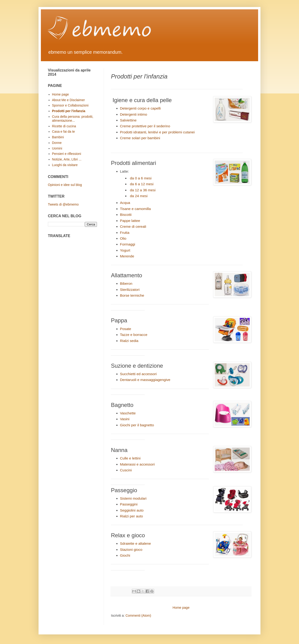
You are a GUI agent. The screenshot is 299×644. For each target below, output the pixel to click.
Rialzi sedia (129, 341)
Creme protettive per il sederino (145, 126)
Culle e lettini (130, 458)
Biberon (126, 283)
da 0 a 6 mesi (141, 178)
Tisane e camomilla (135, 209)
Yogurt (125, 250)
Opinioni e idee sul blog (65, 185)
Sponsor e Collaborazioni (70, 105)
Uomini (57, 148)
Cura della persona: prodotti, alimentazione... (73, 119)
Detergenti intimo (134, 114)
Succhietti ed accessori (138, 374)
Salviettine (128, 120)
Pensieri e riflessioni (67, 154)
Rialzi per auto (132, 516)
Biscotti (126, 215)
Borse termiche (132, 295)
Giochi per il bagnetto (137, 425)
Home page (181, 608)
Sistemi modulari (133, 498)
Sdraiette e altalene (136, 543)
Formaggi (128, 244)
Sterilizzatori (130, 290)
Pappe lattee (130, 221)
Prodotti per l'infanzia (69, 111)
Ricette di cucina (64, 126)
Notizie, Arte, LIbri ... (67, 159)
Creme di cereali (133, 226)
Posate (126, 329)
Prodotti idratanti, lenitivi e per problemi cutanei (157, 132)
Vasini (125, 419)
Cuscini (126, 470)
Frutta (125, 233)
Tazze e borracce (134, 335)
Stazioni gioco (131, 550)
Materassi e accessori (137, 464)
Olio (123, 238)
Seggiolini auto (132, 510)
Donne (57, 143)
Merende (127, 256)
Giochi (125, 555)
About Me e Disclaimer (69, 100)
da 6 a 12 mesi (142, 184)
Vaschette (128, 413)
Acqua (125, 203)
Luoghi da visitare (65, 165)
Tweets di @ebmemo (63, 204)
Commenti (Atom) (138, 616)
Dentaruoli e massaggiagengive (145, 380)
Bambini (58, 137)
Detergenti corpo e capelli (141, 108)
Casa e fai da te (64, 132)
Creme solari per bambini (140, 138)
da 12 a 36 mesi (143, 190)
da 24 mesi (139, 196)
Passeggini (129, 504)
